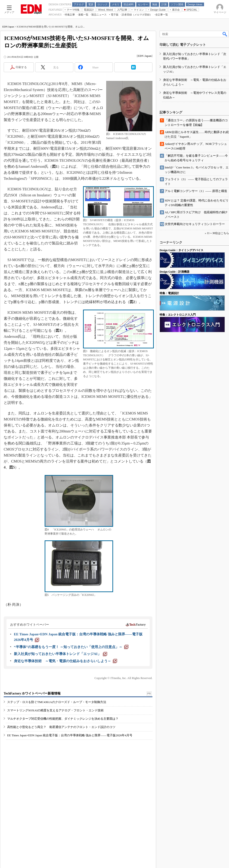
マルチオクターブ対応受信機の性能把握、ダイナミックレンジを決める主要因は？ (63, 719)
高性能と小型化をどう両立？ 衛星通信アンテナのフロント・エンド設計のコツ (61, 727)
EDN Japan (8, 27)
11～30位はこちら (218, 233)
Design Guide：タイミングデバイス (181, 250)
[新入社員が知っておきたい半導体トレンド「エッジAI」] (60, 654)
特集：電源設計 (169, 293)
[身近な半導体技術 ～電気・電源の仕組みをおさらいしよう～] (65, 661)
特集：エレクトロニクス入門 (178, 315)
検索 (225, 34)
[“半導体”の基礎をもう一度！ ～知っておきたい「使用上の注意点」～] (71, 647)
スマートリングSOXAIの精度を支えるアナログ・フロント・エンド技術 (55, 710)
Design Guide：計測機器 (175, 272)
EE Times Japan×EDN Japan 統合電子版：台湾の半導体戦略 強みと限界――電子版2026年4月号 (70, 735)
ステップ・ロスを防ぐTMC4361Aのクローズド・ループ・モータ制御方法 (57, 702)
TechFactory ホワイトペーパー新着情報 (32, 693)
